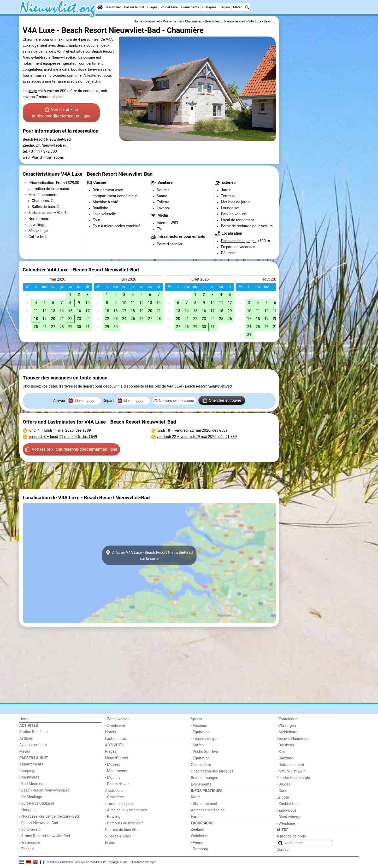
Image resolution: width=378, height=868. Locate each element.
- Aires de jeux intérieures (126, 810)
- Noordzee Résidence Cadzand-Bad (49, 816)
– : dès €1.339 (197, 437)
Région (225, 7)
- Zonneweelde (117, 719)
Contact (283, 850)
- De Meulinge (31, 797)
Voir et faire (169, 7)
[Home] (100, 7)
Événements (190, 7)
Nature (111, 843)
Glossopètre (201, 765)
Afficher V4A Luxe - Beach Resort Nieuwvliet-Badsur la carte (149, 555)
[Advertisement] (320, 136)
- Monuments (116, 771)
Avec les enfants (33, 745)
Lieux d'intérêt (117, 758)
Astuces (26, 738)
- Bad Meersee (31, 784)
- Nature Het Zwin (291, 771)
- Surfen (197, 745)
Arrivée (60, 401)
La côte (283, 797)
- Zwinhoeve (115, 726)
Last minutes (116, 739)
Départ (109, 401)
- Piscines (199, 726)
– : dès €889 (60, 430)
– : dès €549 (63, 437)
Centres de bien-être (122, 830)
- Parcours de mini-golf (124, 823)
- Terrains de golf (205, 739)
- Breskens (285, 745)
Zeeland (197, 830)
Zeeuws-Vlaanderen (293, 739)
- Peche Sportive (204, 752)
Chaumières (29, 777)
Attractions (114, 791)
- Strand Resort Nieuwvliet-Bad (45, 836)
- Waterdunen (30, 843)
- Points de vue (117, 784)
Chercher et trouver (222, 401)
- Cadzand (285, 758)
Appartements (31, 764)
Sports (196, 719)
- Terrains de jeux (119, 804)
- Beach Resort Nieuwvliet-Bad (44, 790)
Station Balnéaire (34, 732)
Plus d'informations (48, 157)
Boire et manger (204, 778)
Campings (28, 771)
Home (24, 719)
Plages (152, 7)
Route (196, 797)
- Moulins (113, 778)
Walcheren (200, 836)
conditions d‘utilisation (60, 862)
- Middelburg (287, 732)
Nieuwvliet (113, 7)
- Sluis (282, 752)
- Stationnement (204, 804)
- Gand (282, 791)
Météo (238, 7)
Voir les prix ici (61, 113)
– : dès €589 (192, 430)
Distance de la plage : (239, 241)
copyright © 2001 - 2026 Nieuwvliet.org (131, 862)
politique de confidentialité (91, 862)
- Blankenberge (289, 817)
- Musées (113, 765)
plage (32, 91)
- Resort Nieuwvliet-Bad (39, 823)
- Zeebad (26, 849)
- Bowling (113, 817)
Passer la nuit (134, 7)
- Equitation (200, 758)
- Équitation (200, 732)
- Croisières (115, 797)
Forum (196, 817)
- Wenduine (286, 824)
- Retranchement (290, 765)
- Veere (197, 843)
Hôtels (111, 732)
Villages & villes (118, 836)
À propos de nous (291, 836)
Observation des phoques (212, 771)
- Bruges (284, 784)
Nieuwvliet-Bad (35, 58)
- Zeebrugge (287, 810)
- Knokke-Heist (289, 804)
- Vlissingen (286, 726)
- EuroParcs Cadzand (37, 803)
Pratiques (209, 7)
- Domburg (200, 849)
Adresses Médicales (208, 810)
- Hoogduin (28, 810)
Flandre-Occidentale (293, 778)
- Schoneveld (30, 830)
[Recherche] (247, 7)
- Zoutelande (287, 719)
